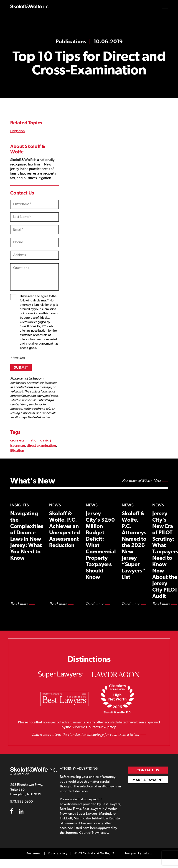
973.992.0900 (22, 802)
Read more (19, 604)
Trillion (147, 854)
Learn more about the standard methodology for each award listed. (86, 735)
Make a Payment (148, 780)
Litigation (18, 131)
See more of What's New (142, 481)
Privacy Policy (57, 854)
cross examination (24, 441)
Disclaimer (33, 854)
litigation (17, 451)
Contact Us (148, 770)
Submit (21, 367)
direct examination (41, 446)
